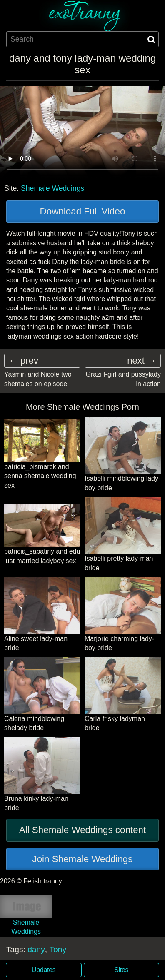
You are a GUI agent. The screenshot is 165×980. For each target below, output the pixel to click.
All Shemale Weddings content (83, 830)
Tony (58, 949)
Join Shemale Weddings (82, 859)
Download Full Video (83, 211)
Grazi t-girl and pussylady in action (123, 379)
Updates (44, 970)
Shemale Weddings (52, 188)
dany (36, 949)
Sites (121, 970)
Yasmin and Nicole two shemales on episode (38, 379)
